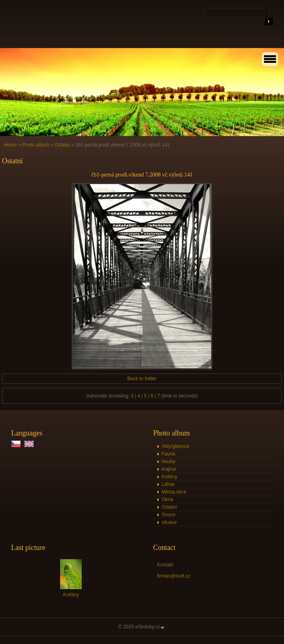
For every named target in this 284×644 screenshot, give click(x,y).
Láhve (168, 484)
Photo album (35, 145)
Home (10, 145)
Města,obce (174, 492)
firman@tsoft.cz (174, 576)
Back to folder (142, 379)
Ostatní (62, 145)
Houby (168, 461)
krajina (168, 469)
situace (169, 522)
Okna (167, 500)
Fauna (168, 454)
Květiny (169, 477)
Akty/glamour (175, 446)
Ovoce (168, 515)
